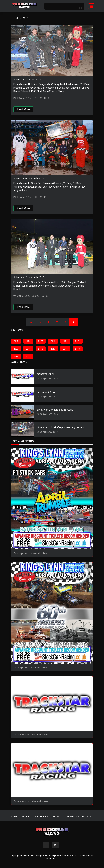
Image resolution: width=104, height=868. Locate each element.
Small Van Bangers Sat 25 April (55, 410)
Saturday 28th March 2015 (29, 179)
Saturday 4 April (46, 392)
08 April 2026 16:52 (49, 379)
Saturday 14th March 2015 (29, 277)
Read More (23, 109)
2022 (65, 341)
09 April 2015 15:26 (27, 98)
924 (47, 296)
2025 (28, 341)
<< (31, 322)
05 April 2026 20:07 (49, 432)
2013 (16, 357)
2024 (41, 341)
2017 (53, 349)
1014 (46, 98)
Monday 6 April (45, 374)
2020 (16, 349)
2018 (41, 349)
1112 (46, 197)
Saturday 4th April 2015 (27, 80)
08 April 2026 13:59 (49, 414)
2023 (53, 341)
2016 (65, 349)
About (26, 817)
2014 (78, 349)
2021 (78, 341)
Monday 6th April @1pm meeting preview (61, 428)
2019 (28, 349)
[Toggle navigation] (90, 6)
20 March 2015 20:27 (28, 296)
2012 (28, 357)
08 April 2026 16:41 (49, 397)
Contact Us (41, 817)
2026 (16, 341)
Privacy (58, 817)
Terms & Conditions (80, 817)
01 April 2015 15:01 (27, 197)
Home (14, 817)
